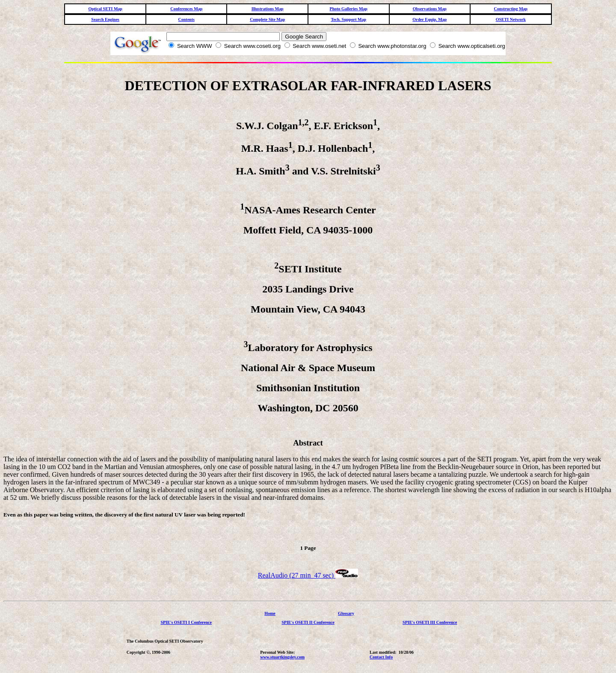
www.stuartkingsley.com (282, 658)
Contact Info (381, 658)
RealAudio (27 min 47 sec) (308, 577)
